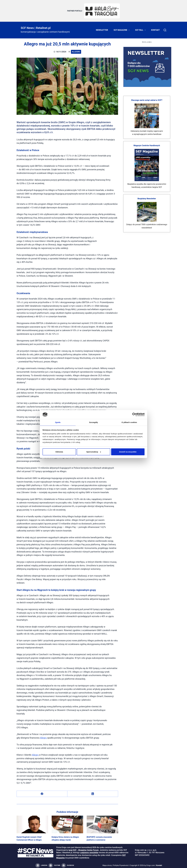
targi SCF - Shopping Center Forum (84, 849)
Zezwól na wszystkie (128, 452)
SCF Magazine (122, 29)
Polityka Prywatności (121, 864)
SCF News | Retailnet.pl (36, 26)
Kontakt (156, 29)
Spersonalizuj (94, 452)
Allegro (76, 50)
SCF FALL (141, 29)
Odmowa (59, 452)
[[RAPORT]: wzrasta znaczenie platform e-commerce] (102, 823)
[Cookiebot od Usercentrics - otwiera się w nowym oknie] (134, 414)
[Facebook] (42, 792)
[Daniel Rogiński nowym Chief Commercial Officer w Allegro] (32, 823)
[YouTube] (54, 864)
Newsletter (102, 29)
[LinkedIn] (93, 792)
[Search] (165, 29)
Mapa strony (106, 864)
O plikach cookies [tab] (129, 422)
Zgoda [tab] (58, 422)
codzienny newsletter (89, 851)
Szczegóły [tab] (93, 422)
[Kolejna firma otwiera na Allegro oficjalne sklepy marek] (67, 823)
